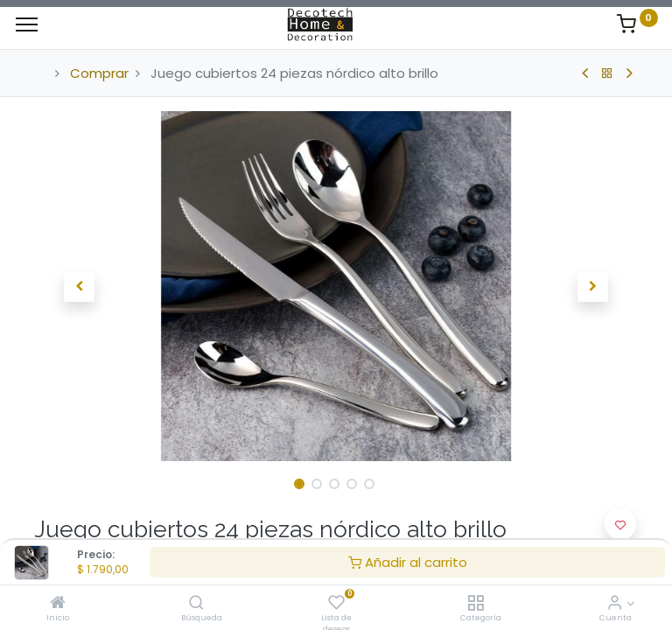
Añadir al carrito (408, 562)
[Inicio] (58, 603)
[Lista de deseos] (336, 603)
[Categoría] (476, 603)
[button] (80, 286)
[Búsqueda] (196, 603)
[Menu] (27, 24)
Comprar (99, 73)
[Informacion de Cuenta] (615, 603)
